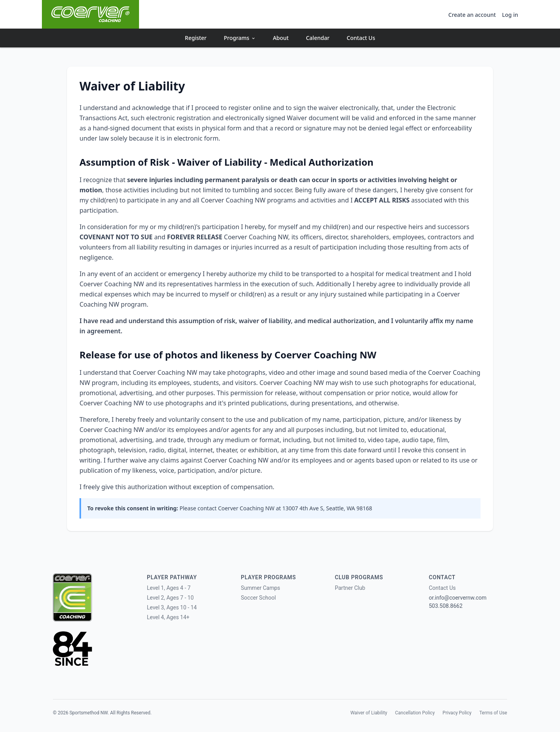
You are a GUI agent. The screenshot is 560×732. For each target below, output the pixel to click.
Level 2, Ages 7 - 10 (170, 598)
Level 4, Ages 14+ (168, 617)
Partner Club (350, 588)
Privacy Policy (457, 713)
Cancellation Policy (415, 713)
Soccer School (258, 598)
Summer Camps (260, 588)
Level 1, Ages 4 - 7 (169, 588)
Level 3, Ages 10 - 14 (172, 607)
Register (196, 38)
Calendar (318, 38)
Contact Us (361, 38)
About (281, 38)
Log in (510, 15)
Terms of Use (493, 713)
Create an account (472, 15)
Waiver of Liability (369, 713)
